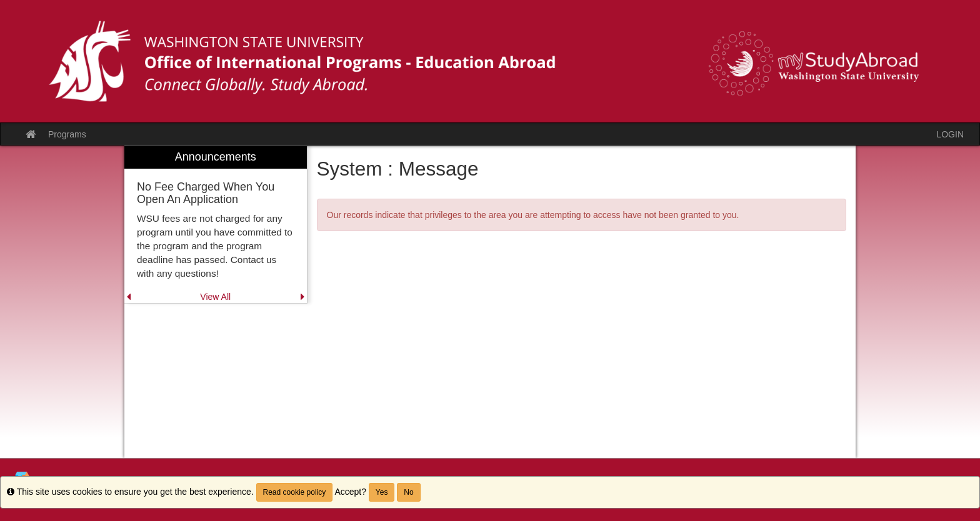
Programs (67, 134)
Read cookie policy (295, 492)
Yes (382, 492)
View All (215, 297)
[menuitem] (216, 225)
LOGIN (950, 134)
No (408, 492)
